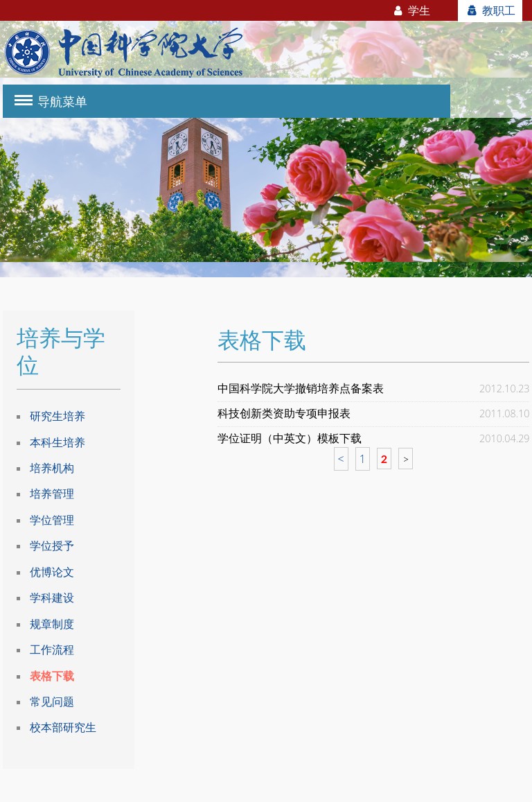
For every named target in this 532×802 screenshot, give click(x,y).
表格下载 (52, 676)
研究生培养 (57, 416)
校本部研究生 (63, 727)
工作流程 (52, 650)
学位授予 (52, 546)
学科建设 (52, 598)
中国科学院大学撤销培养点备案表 (301, 389)
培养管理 (52, 494)
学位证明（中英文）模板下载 (290, 438)
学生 (411, 10)
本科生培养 (57, 442)
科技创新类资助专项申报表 (284, 413)
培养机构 (52, 468)
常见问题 (52, 701)
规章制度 (52, 624)
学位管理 (52, 520)
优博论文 (52, 572)
